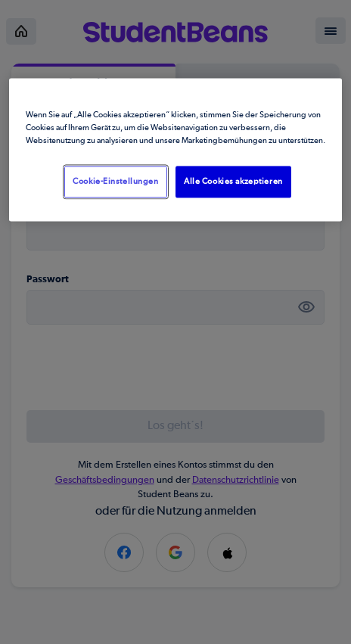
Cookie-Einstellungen (115, 181)
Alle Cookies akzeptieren (233, 181)
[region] (176, 149)
